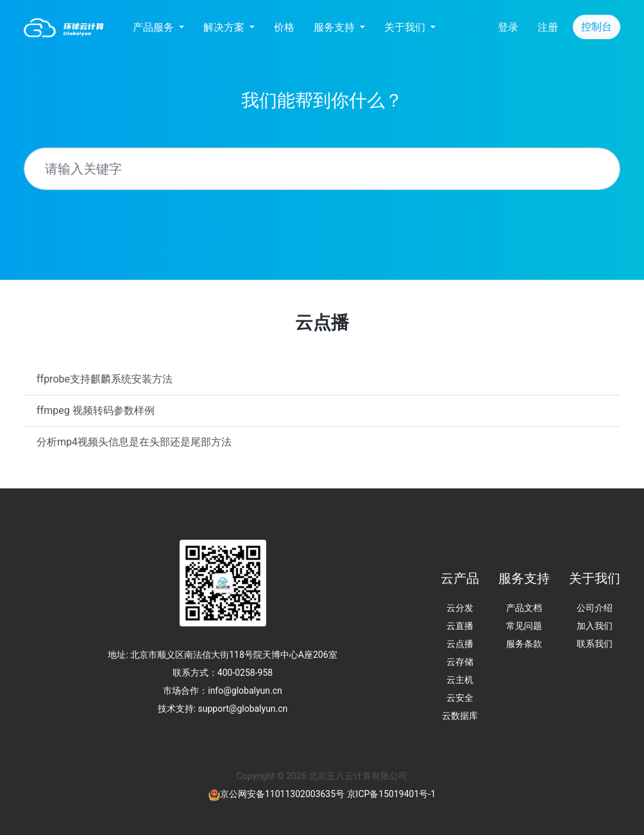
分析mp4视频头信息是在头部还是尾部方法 (134, 442)
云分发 (460, 608)
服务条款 (524, 644)
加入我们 (595, 626)
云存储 (460, 662)
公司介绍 (595, 608)
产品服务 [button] (155, 27)
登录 (508, 27)
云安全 (460, 698)
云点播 (460, 644)
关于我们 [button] (406, 27)
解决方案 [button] (225, 27)
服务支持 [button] (335, 27)
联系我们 (595, 644)
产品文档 (524, 608)
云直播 (460, 626)
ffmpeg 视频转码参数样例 (96, 410)
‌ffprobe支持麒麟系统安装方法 (105, 379)
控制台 (597, 27)
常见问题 (524, 626)
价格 (284, 27)
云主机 (460, 680)
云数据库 (460, 716)
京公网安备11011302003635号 (282, 794)
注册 (548, 27)
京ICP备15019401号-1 (391, 794)
